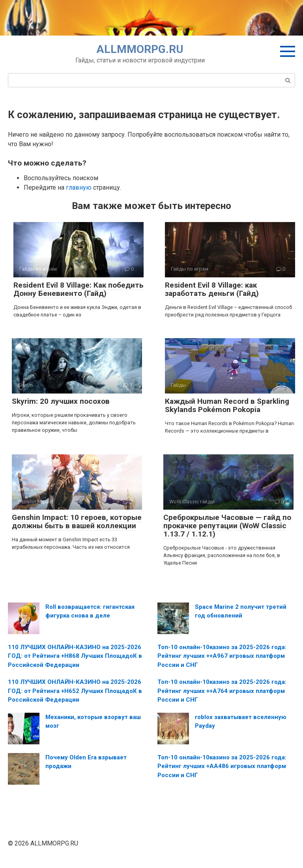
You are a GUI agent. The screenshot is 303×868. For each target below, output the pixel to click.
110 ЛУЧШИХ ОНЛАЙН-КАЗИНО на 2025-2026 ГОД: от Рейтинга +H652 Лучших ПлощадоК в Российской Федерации (75, 691)
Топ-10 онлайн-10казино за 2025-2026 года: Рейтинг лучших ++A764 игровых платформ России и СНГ (222, 691)
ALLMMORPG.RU (140, 49)
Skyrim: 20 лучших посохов (61, 401)
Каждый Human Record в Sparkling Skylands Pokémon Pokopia (227, 405)
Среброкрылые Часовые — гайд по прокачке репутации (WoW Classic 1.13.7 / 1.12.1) (227, 526)
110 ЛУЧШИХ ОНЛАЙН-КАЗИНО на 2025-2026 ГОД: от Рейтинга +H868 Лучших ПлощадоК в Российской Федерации (75, 656)
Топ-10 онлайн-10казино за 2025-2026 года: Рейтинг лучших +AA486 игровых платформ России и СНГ (222, 766)
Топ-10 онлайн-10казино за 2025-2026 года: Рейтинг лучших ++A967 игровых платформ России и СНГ (222, 656)
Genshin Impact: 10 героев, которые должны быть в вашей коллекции (77, 522)
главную (79, 187)
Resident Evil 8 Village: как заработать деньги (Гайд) (212, 289)
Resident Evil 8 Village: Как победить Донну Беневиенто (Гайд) (79, 289)
